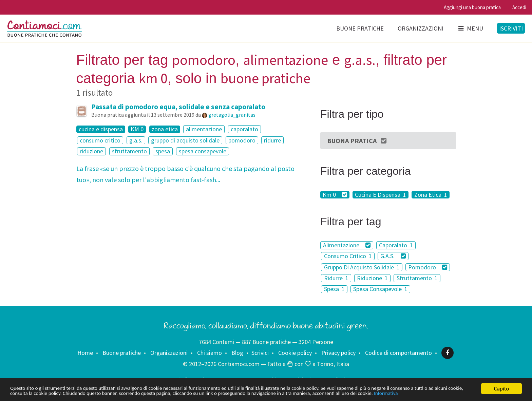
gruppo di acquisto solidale (185, 140)
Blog (237, 353)
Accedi (519, 7)
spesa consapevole (203, 151)
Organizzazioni (421, 28)
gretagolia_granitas (232, 115)
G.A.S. (393, 256)
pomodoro (242, 140)
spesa (163, 151)
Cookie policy (295, 353)
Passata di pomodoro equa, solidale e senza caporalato (178, 107)
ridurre (272, 140)
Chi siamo (210, 353)
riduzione (91, 151)
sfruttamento (129, 151)
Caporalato (396, 245)
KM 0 (137, 129)
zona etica (165, 129)
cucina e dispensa (101, 129)
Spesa (334, 289)
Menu (470, 28)
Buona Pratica (357, 141)
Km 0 (335, 195)
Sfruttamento (417, 278)
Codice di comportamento (398, 353)
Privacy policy (338, 353)
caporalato (244, 129)
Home (85, 353)
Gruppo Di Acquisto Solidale (362, 267)
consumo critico (100, 140)
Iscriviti (511, 28)
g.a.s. (136, 140)
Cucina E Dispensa (381, 195)
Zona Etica (431, 195)
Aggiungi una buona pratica (472, 7)
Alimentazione (347, 245)
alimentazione (204, 129)
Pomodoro (428, 267)
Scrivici (260, 353)
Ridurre (336, 278)
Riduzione (372, 278)
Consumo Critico (348, 256)
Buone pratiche (360, 28)
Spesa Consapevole (380, 289)
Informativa (24, 393)
